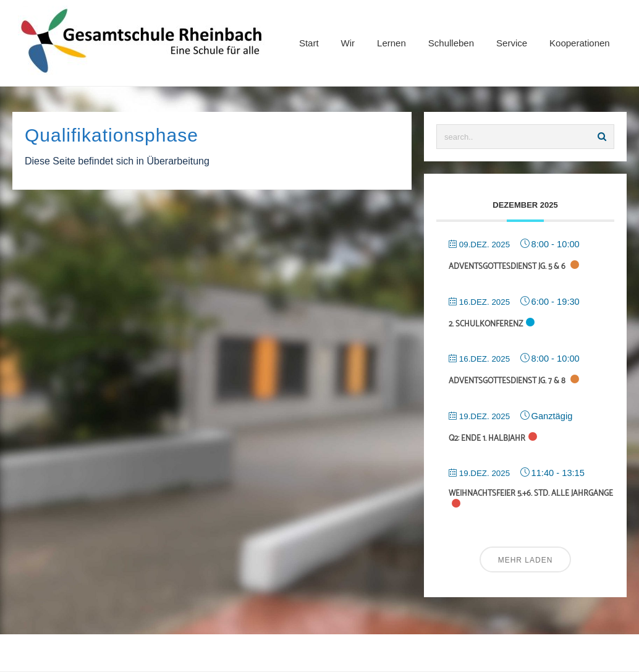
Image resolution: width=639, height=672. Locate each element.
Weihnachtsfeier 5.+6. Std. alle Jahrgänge (531, 494)
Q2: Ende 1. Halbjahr (487, 439)
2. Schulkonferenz (486, 324)
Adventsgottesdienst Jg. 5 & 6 (508, 267)
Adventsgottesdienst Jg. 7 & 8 (508, 381)
